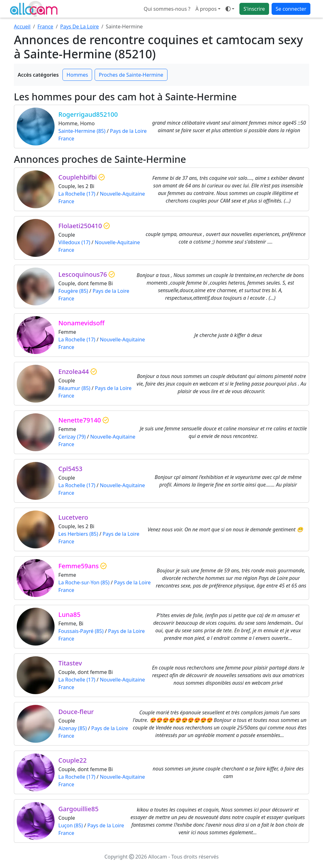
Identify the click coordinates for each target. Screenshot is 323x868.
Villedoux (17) (74, 242)
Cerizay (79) (72, 437)
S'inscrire (254, 9)
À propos (206, 9)
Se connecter (291, 9)
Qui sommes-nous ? (167, 9)
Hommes (77, 75)
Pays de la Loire (128, 131)
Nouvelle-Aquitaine (122, 194)
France (45, 27)
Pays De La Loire (80, 27)
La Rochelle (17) (77, 194)
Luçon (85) (71, 825)
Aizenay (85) (73, 728)
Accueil (22, 27)
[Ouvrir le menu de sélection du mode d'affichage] (230, 9)
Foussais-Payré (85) (81, 631)
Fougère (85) (73, 291)
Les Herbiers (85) (78, 534)
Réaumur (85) (74, 388)
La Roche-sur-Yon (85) (84, 582)
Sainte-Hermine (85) (82, 131)
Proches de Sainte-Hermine (131, 75)
